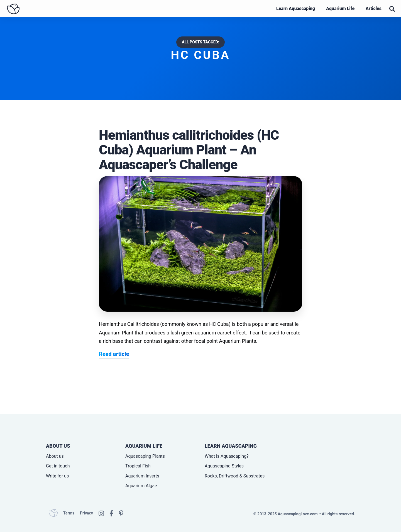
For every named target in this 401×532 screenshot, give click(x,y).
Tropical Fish (138, 466)
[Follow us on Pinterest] (121, 513)
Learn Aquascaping (296, 8)
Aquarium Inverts (142, 476)
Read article (114, 354)
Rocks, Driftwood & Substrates (235, 476)
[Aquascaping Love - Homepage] (13, 9)
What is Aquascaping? (227, 456)
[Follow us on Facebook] (111, 513)
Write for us (57, 476)
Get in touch (58, 466)
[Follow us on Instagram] (101, 513)
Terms (69, 513)
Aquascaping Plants (145, 456)
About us (55, 456)
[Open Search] (392, 9)
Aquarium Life (340, 8)
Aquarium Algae (141, 486)
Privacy (86, 513)
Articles (374, 8)
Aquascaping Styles (224, 466)
